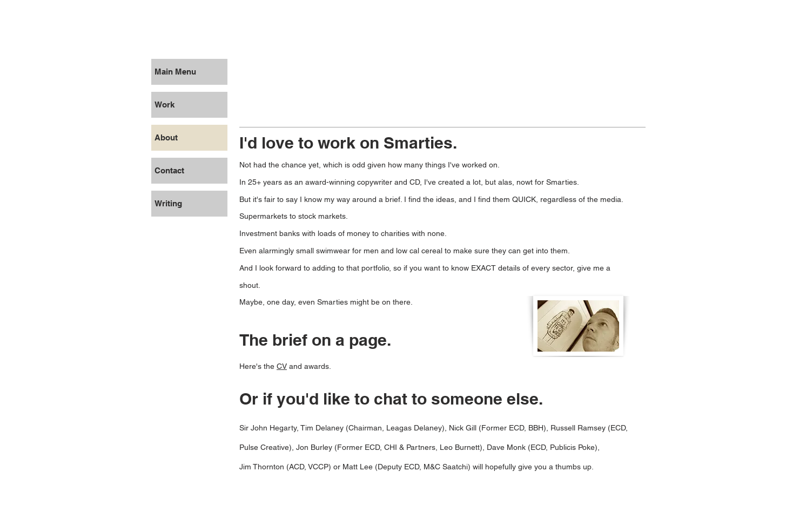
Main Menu (175, 72)
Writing (168, 203)
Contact (169, 170)
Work (164, 105)
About (166, 137)
